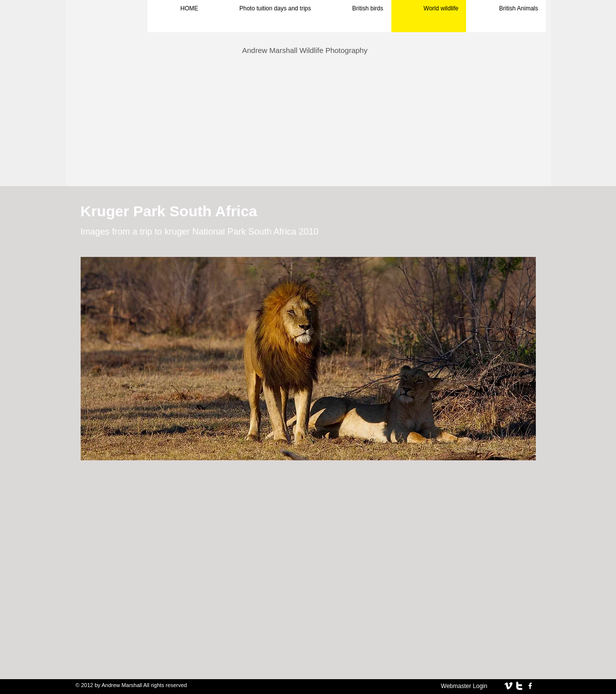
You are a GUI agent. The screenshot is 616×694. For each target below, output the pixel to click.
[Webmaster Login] (464, 686)
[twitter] (519, 686)
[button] (308, 359)
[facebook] (530, 686)
